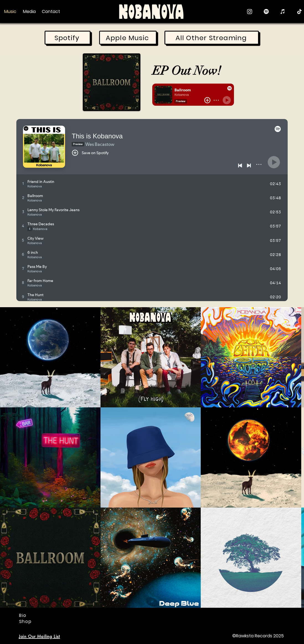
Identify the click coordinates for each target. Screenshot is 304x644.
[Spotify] (266, 11)
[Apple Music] (283, 11)
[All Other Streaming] (212, 38)
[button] (39, 636)
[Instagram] (250, 11)
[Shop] (26, 621)
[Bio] (23, 615)
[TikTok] (299, 11)
